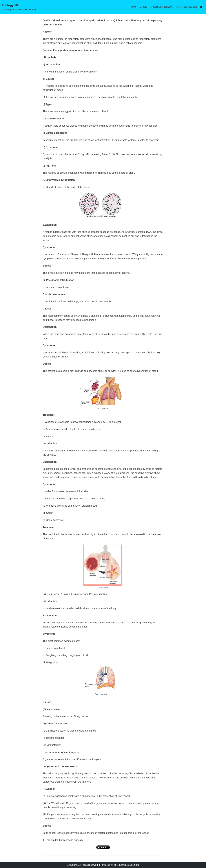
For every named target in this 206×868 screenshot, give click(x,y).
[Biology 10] (19, 7)
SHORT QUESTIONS (162, 7)
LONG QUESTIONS (187, 7)
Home (133, 7)
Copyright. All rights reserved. (83, 865)
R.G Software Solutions (127, 865)
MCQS (143, 7)
